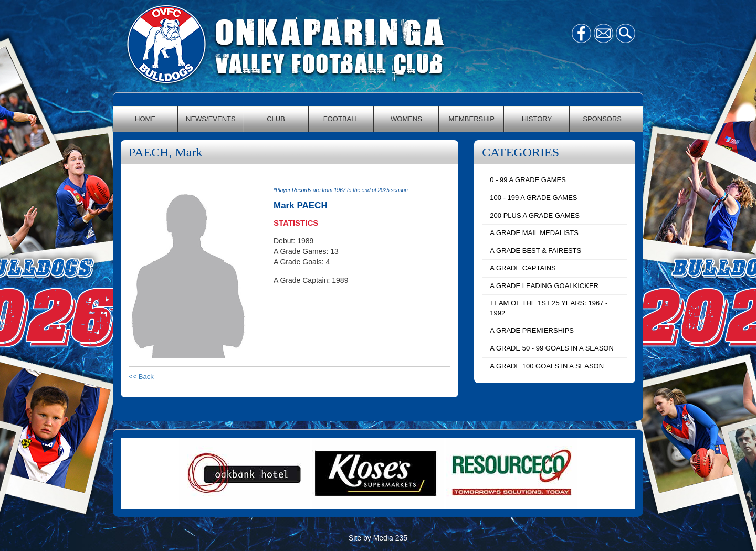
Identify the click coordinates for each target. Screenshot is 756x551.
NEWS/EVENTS (211, 119)
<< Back (141, 377)
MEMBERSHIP (472, 119)
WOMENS (406, 119)
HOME (145, 119)
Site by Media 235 (378, 538)
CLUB (276, 119)
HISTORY (537, 119)
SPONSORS (602, 119)
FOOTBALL (341, 119)
